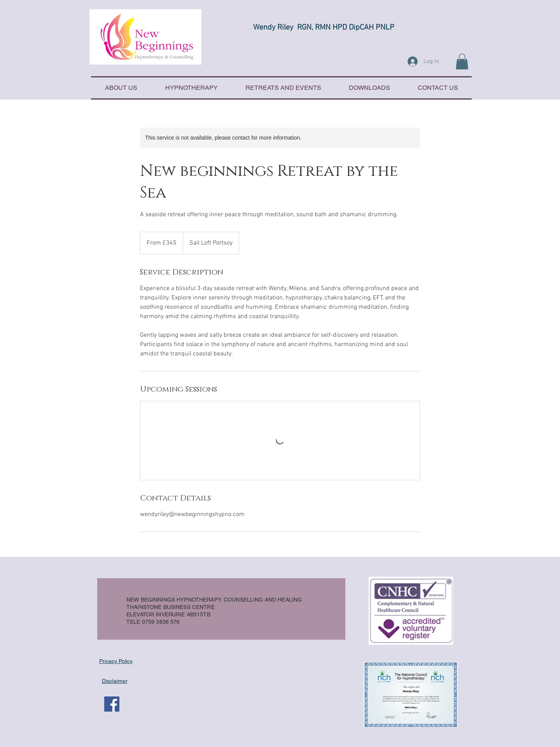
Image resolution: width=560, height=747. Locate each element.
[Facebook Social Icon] (112, 704)
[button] (462, 62)
